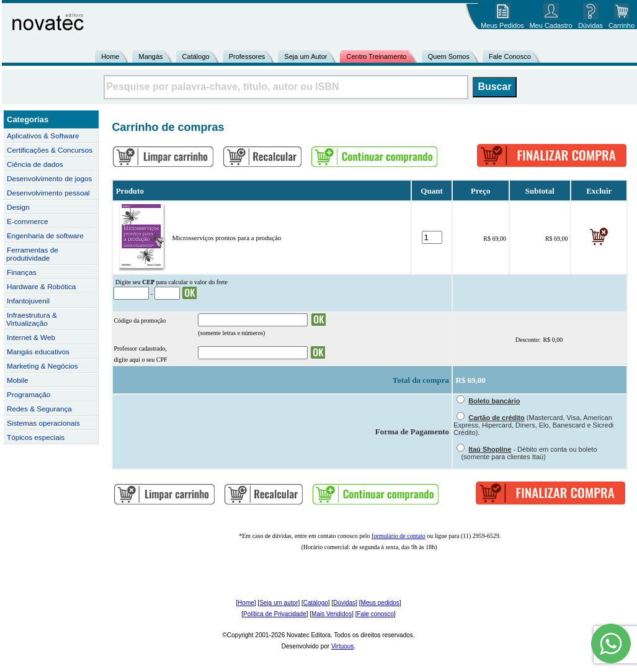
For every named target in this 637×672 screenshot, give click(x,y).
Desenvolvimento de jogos (49, 178)
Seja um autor (278, 603)
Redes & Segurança (39, 409)
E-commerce (27, 221)
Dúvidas (344, 603)
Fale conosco (375, 614)
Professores (247, 56)
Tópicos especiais (36, 437)
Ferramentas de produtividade (32, 254)
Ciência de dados (35, 164)
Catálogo (196, 56)
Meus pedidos (380, 603)
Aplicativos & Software (43, 136)
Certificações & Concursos (50, 150)
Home (110, 56)
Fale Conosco (510, 56)
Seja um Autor (305, 56)
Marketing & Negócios (42, 366)
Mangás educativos (38, 352)
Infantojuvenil (28, 301)
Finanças (22, 272)
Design (18, 207)
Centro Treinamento (376, 56)
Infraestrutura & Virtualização (32, 319)
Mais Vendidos (332, 614)
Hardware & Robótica (41, 286)
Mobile (18, 380)
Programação (29, 394)
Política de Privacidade (275, 614)
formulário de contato (399, 536)
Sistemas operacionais (43, 423)
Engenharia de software (45, 235)
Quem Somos (449, 56)
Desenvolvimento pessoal (48, 193)
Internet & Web (31, 337)
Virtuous (343, 646)
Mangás (150, 56)
